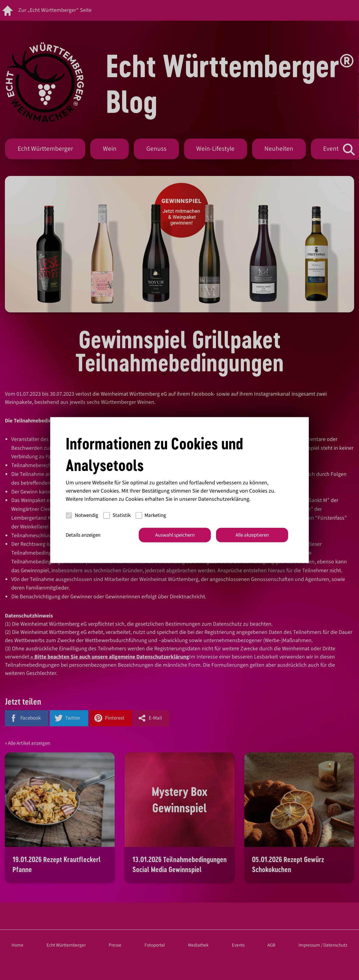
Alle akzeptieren (252, 535)
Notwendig (82, 515)
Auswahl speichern (175, 535)
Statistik (117, 515)
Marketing (151, 515)
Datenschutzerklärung (224, 499)
